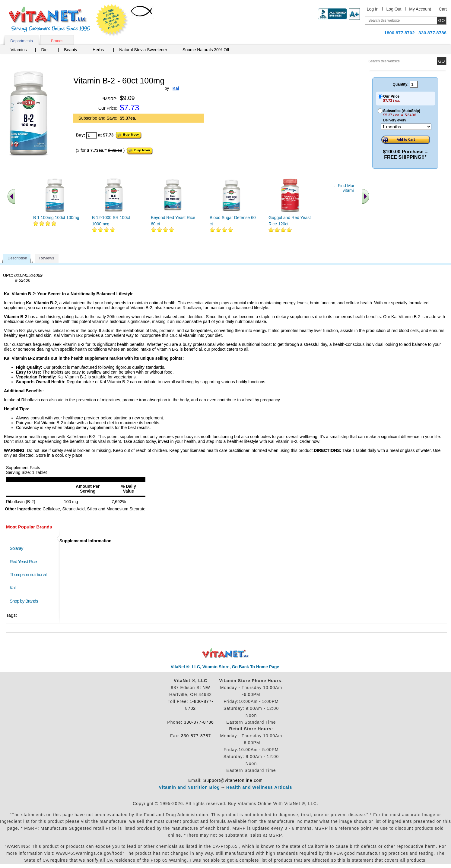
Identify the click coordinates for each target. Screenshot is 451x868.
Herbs (98, 50)
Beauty (71, 50)
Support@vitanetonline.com (233, 780)
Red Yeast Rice (23, 561)
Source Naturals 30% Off (206, 50)
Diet (45, 50)
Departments (21, 41)
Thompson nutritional (28, 574)
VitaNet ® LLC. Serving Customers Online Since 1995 (49, 19)
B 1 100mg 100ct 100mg (56, 218)
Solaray (16, 548)
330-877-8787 (196, 736)
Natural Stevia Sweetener (143, 50)
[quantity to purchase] (92, 135)
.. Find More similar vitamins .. (352, 188)
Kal (13, 588)
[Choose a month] (406, 127)
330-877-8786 (199, 722)
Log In (373, 9)
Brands (57, 41)
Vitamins (19, 50)
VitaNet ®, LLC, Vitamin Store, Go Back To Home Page (225, 667)
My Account (420, 9)
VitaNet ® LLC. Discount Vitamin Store (225, 653)
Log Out (394, 9)
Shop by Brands (25, 601)
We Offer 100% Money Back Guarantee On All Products (112, 20)
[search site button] (441, 61)
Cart (443, 9)
